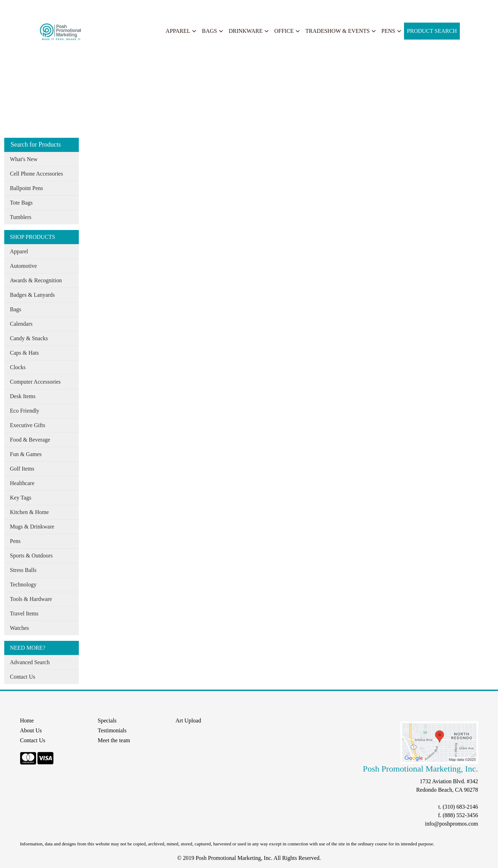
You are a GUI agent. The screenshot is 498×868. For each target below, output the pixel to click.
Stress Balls (23, 570)
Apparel (178, 31)
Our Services (67, 8)
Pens (388, 31)
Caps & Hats (24, 353)
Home (14, 8)
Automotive (23, 266)
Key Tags (20, 498)
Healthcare (22, 483)
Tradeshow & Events (338, 31)
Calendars (21, 324)
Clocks (18, 367)
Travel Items (24, 613)
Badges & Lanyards (32, 295)
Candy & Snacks (29, 338)
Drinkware (246, 31)
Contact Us (23, 677)
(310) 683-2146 (461, 807)
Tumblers (21, 217)
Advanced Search (30, 662)
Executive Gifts (28, 425)
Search (118, 8)
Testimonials (112, 730)
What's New (24, 159)
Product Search (432, 31)
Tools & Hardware (31, 599)
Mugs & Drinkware (32, 527)
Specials (96, 8)
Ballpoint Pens (27, 188)
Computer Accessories (35, 382)
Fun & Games (26, 454)
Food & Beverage (30, 440)
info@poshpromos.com (451, 824)
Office (284, 31)
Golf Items (22, 469)
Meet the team (114, 740)
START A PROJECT (154, 8)
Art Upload (188, 721)
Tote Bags (21, 203)
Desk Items (23, 396)
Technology (23, 584)
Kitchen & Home (29, 512)
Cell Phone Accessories (36, 174)
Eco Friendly (25, 411)
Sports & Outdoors (31, 556)
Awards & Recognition (36, 280)
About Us (36, 8)
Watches (19, 628)
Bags (209, 31)
